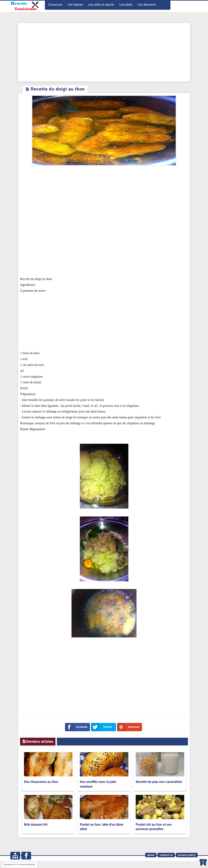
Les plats (126, 5)
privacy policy (187, 855)
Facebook (77, 727)
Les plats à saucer (101, 5)
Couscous (55, 5)
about (151, 855)
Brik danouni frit (36, 825)
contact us (166, 855)
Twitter (102, 727)
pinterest (129, 727)
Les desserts (147, 5)
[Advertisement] (104, 52)
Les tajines (75, 5)
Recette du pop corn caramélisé (159, 782)
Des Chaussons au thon (41, 782)
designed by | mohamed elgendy (19, 864)
